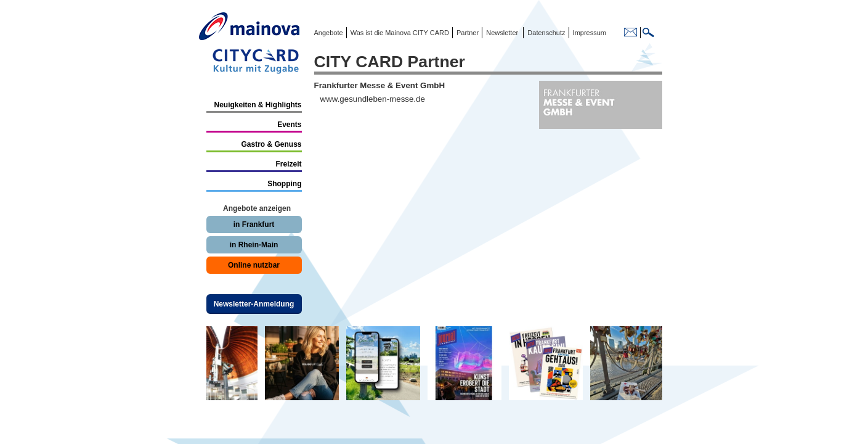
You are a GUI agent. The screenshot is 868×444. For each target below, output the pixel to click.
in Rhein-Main (254, 245)
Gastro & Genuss (271, 144)
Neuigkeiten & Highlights (258, 105)
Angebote (329, 33)
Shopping (284, 184)
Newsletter (502, 33)
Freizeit (288, 164)
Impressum (589, 33)
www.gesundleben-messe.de (373, 99)
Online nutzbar (254, 265)
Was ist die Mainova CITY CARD (399, 33)
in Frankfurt (254, 224)
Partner (467, 33)
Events (289, 125)
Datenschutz (544, 33)
